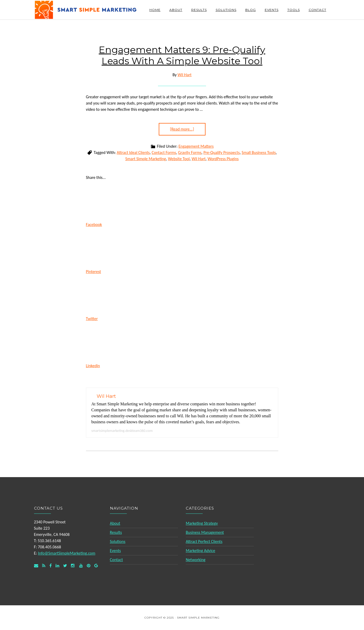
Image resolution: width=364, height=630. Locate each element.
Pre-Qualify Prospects (222, 152)
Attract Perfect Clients (204, 541)
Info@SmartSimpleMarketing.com (67, 553)
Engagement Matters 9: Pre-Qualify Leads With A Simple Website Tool (182, 55)
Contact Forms (164, 152)
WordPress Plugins (223, 159)
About (115, 523)
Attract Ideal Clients (133, 152)
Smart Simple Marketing (86, 10)
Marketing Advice (200, 551)
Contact (116, 560)
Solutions (118, 541)
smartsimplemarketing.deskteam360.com (122, 431)
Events (115, 551)
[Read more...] (182, 129)
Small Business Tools (259, 152)
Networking (196, 560)
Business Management (205, 532)
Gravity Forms (190, 152)
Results (116, 532)
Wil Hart (199, 159)
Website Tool (179, 159)
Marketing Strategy (202, 523)
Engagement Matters (196, 146)
